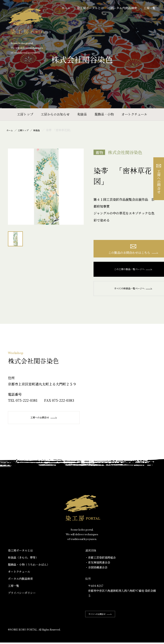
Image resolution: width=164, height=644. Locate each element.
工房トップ (25, 114)
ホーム (66, 8)
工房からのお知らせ (55, 114)
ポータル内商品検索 (124, 8)
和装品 (82, 114)
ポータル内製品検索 (20, 581)
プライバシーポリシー (22, 595)
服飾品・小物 (104, 114)
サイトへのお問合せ (104, 616)
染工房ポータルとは (90, 8)
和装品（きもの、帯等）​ (23, 560)
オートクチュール (134, 114)
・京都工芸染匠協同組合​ (100, 560)
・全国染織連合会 (96, 570)
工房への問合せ (159, 179)
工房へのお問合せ (44, 420)
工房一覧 (149, 8)
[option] (46, 187)
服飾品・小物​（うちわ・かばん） (29, 567)
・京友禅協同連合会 (98, 565)
